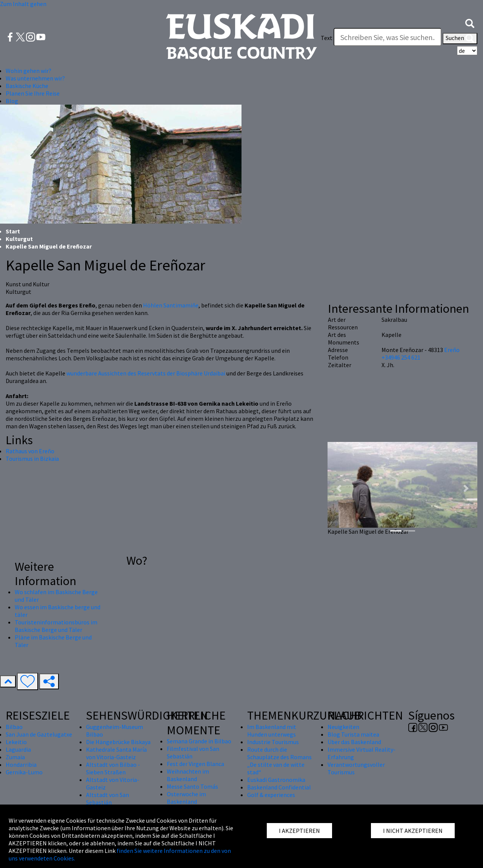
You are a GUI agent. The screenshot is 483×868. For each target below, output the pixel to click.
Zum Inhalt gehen (23, 4)
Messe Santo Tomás (192, 786)
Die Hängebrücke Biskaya (118, 742)
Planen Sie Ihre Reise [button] (33, 93)
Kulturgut (19, 239)
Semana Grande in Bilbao (199, 741)
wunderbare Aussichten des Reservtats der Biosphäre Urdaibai (146, 373)
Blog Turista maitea (353, 734)
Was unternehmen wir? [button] (35, 78)
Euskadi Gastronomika (276, 780)
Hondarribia (21, 765)
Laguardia (18, 749)
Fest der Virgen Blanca (195, 764)
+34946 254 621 (401, 357)
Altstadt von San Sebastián (108, 798)
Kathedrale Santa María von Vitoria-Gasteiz (116, 753)
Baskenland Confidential (279, 787)
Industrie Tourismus (273, 742)
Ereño (452, 350)
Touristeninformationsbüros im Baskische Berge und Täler (56, 626)
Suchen (460, 39)
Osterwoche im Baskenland (186, 798)
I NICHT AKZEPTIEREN (413, 831)
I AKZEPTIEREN (299, 831)
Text (327, 38)
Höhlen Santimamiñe (171, 305)
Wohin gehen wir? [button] (28, 71)
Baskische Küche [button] (27, 86)
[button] (470, 23)
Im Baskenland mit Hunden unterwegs (272, 731)
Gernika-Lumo (24, 772)
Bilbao (14, 727)
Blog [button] (12, 101)
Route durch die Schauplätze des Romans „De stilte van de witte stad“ (279, 761)
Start (13, 231)
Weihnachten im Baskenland (188, 775)
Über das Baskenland (354, 742)
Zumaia (15, 757)
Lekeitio (16, 742)
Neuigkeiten (343, 727)
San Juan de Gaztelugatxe (39, 734)
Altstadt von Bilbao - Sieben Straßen (113, 768)
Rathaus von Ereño (30, 451)
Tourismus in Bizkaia (32, 459)
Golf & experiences (271, 795)
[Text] (388, 37)
